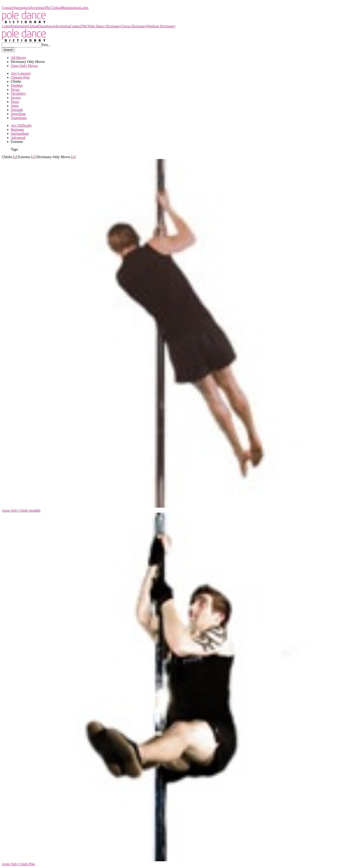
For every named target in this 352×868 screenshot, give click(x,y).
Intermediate (20, 134)
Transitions (19, 118)
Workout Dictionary (161, 26)
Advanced (18, 138)
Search (8, 50)
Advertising (36, 8)
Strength (17, 110)
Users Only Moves (24, 66)
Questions (20, 8)
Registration (71, 8)
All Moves (18, 58)
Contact (7, 8)
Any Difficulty (21, 125)
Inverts (16, 98)
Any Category (21, 73)
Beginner (17, 130)
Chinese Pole (20, 77)
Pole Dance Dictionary (18, 4)
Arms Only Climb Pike (18, 864)
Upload (57, 8)
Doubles (17, 85)
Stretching (18, 114)
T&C (48, 8)
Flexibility (18, 94)
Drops (15, 90)
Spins (15, 106)
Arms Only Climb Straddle (21, 510)
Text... (46, 45)
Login (84, 8)
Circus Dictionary (134, 26)
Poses (15, 102)
